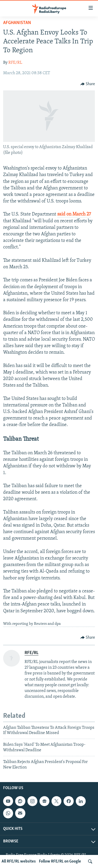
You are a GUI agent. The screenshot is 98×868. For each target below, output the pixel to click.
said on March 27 (74, 214)
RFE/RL (15, 63)
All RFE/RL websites (19, 861)
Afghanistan (17, 23)
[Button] (88, 84)
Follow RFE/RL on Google (60, 861)
